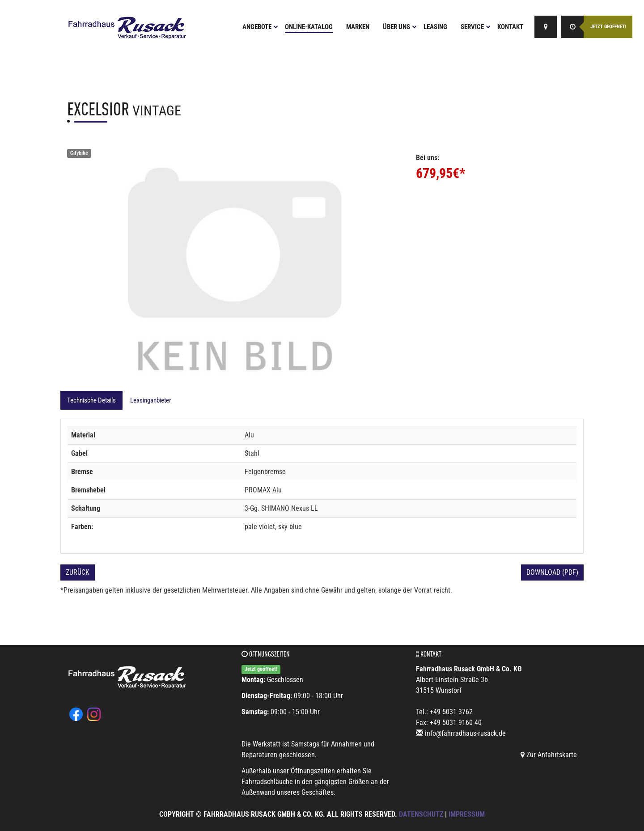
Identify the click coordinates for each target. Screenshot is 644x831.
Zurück (78, 572)
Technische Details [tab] (91, 400)
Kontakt (510, 27)
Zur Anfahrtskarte (549, 755)
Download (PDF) (552, 572)
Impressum (467, 814)
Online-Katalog (309, 27)
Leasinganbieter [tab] (151, 400)
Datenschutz (421, 814)
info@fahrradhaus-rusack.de (465, 733)
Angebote (260, 27)
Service (476, 27)
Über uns (400, 27)
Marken (358, 27)
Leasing (435, 27)
